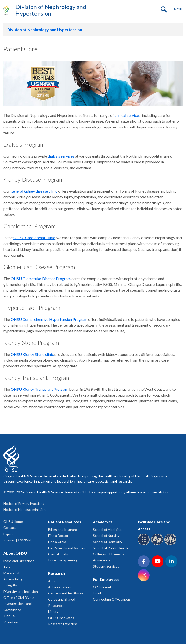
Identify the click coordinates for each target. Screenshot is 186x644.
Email (97, 593)
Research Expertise (63, 624)
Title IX (9, 616)
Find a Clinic (57, 542)
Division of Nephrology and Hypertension (51, 10)
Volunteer (11, 622)
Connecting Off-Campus (112, 599)
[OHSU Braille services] (144, 545)
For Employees (106, 579)
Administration (59, 587)
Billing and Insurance (64, 530)
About (53, 581)
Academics (103, 522)
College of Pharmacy (108, 554)
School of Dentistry (108, 542)
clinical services (128, 115)
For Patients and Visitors (67, 548)
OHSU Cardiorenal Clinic (34, 238)
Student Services (106, 566)
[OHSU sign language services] (158, 545)
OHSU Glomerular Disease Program (41, 278)
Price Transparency (63, 560)
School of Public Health (110, 548)
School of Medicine (107, 530)
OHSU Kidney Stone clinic (32, 354)
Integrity (10, 585)
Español (9, 534)
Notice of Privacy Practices (24, 504)
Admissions (102, 560)
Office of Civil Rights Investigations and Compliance (19, 604)
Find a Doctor (58, 536)
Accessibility (13, 579)
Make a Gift (12, 573)
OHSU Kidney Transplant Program (39, 389)
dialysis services (61, 156)
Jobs (7, 567)
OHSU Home (13, 521)
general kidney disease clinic (34, 191)
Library (53, 612)
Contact (10, 528)
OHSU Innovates (61, 618)
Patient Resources (65, 522)
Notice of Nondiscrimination (24, 510)
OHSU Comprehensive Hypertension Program (49, 319)
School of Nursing (106, 536)
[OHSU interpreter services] (171, 545)
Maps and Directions (19, 561)
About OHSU (15, 553)
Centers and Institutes (66, 593)
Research (57, 573)
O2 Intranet (102, 587)
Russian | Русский (17, 540)
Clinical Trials (58, 554)
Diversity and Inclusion (21, 591)
